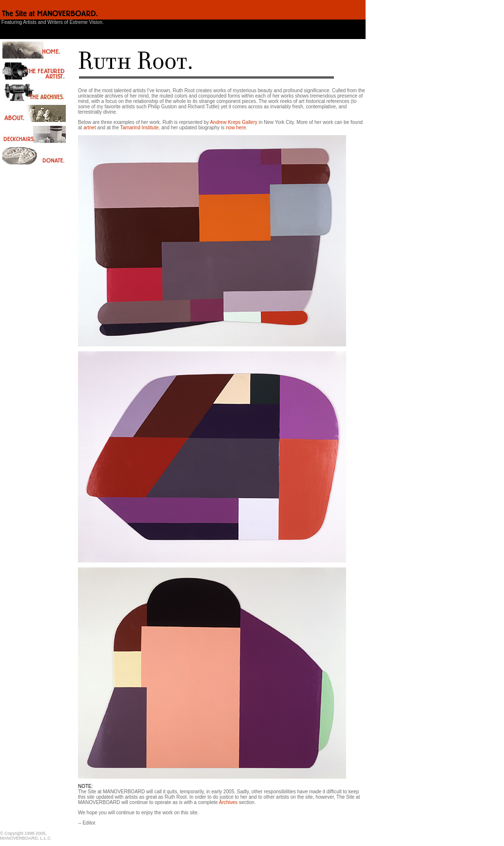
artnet (90, 128)
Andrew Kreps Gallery (234, 122)
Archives (228, 802)
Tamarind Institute (140, 128)
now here (236, 128)
